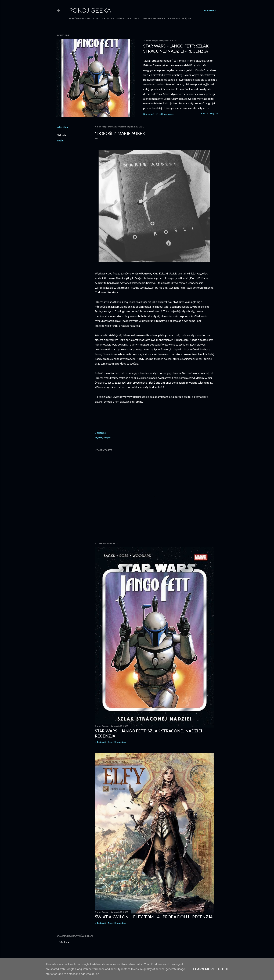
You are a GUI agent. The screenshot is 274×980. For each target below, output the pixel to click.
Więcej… (187, 18)
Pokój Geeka (90, 10)
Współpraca (78, 18)
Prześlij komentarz (165, 114)
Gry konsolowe (169, 18)
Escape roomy (138, 18)
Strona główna (115, 18)
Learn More (204, 969)
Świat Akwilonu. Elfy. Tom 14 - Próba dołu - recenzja (154, 917)
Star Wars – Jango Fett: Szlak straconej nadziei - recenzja (176, 48)
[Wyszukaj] (211, 10)
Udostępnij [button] (149, 114)
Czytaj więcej (209, 113)
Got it (224, 969)
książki (60, 140)
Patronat (95, 18)
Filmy (153, 18)
